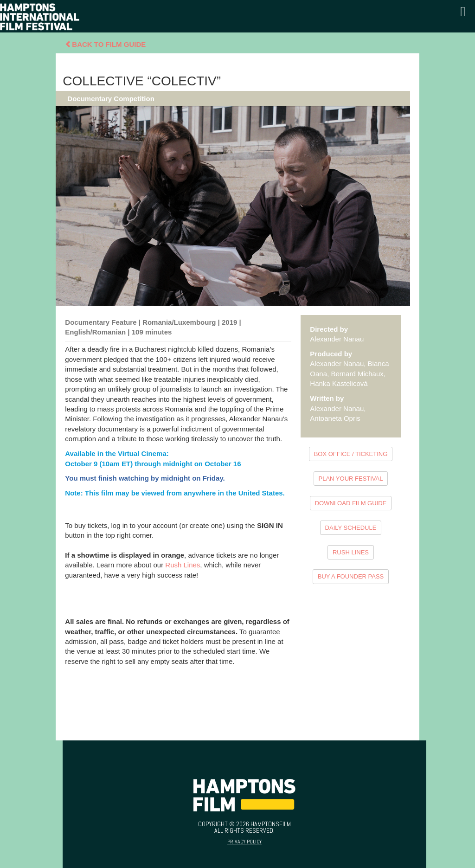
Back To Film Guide (105, 44)
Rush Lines (183, 565)
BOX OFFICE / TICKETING (351, 454)
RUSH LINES (351, 552)
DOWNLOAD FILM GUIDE (351, 503)
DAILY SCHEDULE (351, 528)
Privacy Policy (244, 842)
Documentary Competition (111, 99)
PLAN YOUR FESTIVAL (351, 479)
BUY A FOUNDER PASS (351, 576)
